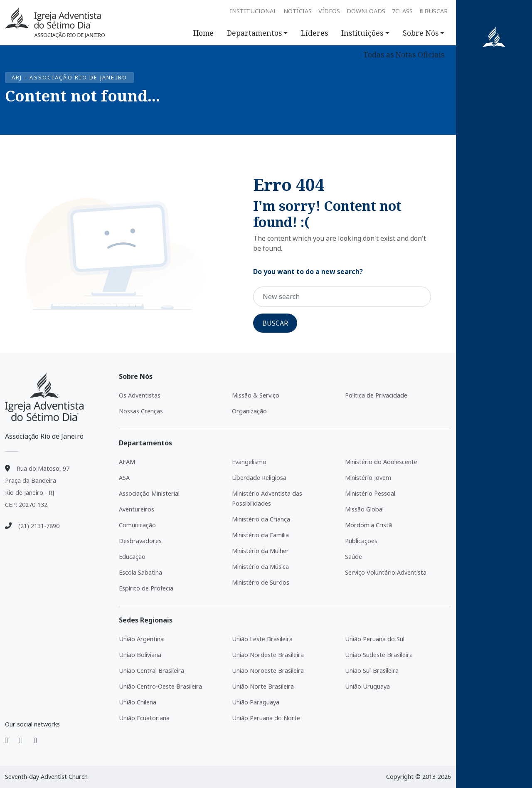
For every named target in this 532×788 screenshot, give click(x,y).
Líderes (314, 33)
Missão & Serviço (256, 395)
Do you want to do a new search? (308, 272)
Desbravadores (140, 541)
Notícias (298, 11)
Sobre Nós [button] (421, 33)
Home (203, 33)
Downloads (366, 11)
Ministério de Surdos (261, 582)
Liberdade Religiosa (259, 478)
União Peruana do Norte (266, 718)
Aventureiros (137, 509)
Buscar (433, 11)
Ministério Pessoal (370, 493)
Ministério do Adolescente (381, 462)
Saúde (353, 557)
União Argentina (141, 639)
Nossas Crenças (141, 411)
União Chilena (138, 702)
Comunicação (137, 525)
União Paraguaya (256, 702)
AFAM (127, 462)
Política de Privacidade (376, 395)
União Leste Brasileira (262, 639)
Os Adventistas (140, 395)
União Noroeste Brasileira (268, 671)
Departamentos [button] (254, 33)
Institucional (253, 11)
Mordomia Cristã (368, 525)
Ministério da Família (260, 535)
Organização (249, 411)
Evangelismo (249, 462)
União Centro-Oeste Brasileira (160, 686)
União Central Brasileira (151, 671)
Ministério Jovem (368, 478)
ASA (124, 478)
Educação (132, 557)
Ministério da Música (260, 567)
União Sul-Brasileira (372, 671)
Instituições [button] (362, 33)
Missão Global (364, 509)
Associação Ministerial (149, 493)
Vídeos (329, 11)
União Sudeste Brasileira (379, 655)
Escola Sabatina (140, 572)
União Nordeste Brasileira (268, 655)
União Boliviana (140, 655)
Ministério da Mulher (260, 551)
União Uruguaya (367, 686)
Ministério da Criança (261, 519)
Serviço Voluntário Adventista (386, 572)
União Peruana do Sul (375, 639)
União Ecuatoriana (144, 718)
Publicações (361, 541)
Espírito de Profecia (146, 588)
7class (402, 11)
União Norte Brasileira (263, 686)
